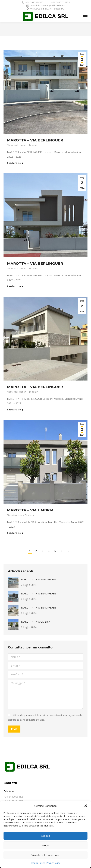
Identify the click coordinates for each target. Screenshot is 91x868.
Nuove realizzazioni (17, 145)
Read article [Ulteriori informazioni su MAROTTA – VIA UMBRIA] (15, 533)
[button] (86, 806)
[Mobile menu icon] (85, 17)
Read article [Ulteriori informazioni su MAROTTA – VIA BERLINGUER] (15, 163)
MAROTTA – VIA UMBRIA (30, 510)
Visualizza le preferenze (45, 855)
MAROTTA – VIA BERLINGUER (35, 140)
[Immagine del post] (13, 582)
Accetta (45, 836)
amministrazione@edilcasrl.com (46, 6)
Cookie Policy (38, 863)
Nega (46, 845)
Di (34, 145)
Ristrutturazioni (15, 515)
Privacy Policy (53, 863)
